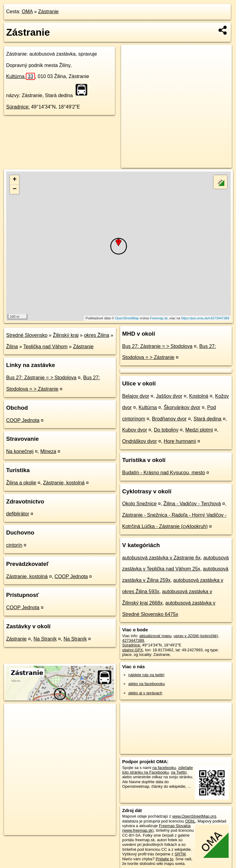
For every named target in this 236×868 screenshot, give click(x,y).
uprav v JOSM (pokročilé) (196, 636)
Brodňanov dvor (169, 419)
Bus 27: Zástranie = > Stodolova (41, 378)
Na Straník (45, 639)
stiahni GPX (133, 650)
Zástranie (48, 12)
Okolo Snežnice (140, 504)
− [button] (15, 189)
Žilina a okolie (21, 483)
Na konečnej (20, 451)
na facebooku (164, 768)
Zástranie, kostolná (64, 483)
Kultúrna (21, 76)
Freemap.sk (159, 318)
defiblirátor (18, 514)
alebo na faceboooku (147, 684)
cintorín (14, 545)
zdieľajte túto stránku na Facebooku (158, 770)
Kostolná (199, 396)
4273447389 (133, 640)
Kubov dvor (135, 430)
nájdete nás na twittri (146, 675)
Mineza (48, 451)
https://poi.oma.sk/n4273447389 (205, 318)
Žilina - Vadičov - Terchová (192, 504)
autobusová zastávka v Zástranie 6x (161, 558)
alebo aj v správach (145, 693)
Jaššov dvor (169, 396)
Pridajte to (164, 859)
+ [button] (15, 180)
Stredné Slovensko (27, 335)
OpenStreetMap (127, 318)
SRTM (180, 854)
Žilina (12, 347)
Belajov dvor (136, 396)
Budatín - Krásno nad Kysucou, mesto (164, 473)
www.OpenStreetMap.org (194, 816)
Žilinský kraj (66, 335)
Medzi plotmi (199, 430)
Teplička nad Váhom (45, 347)
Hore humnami (180, 441)
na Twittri (179, 772)
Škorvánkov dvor (182, 407)
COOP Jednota (23, 420)
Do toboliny (166, 430)
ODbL (190, 821)
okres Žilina (96, 335)
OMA (27, 12)
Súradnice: (18, 107)
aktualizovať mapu (155, 636)
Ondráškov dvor (140, 441)
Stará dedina (208, 419)
